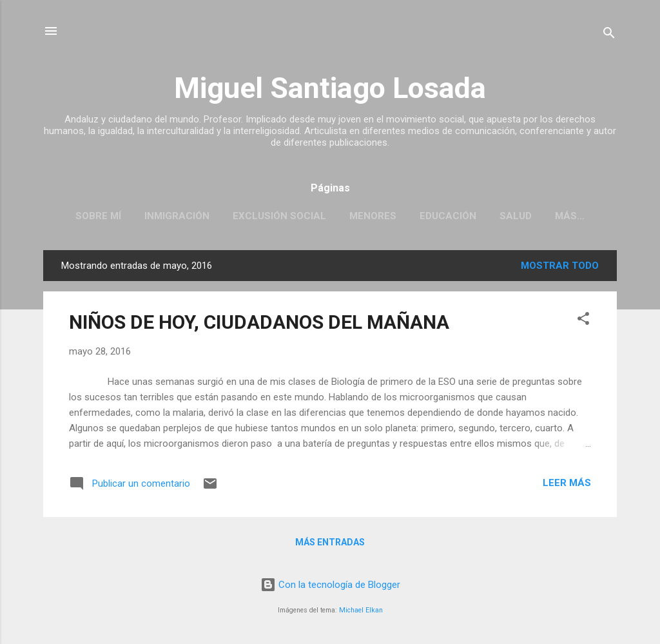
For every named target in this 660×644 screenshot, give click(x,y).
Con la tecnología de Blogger (330, 585)
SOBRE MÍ (98, 216)
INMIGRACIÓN (177, 216)
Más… (570, 216)
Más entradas (330, 542)
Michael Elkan (361, 610)
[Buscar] (609, 35)
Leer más (567, 483)
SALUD (516, 216)
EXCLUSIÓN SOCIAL (279, 216)
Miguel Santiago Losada (330, 88)
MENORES (373, 216)
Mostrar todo (560, 266)
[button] (583, 321)
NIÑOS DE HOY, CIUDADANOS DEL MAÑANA (259, 322)
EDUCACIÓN (448, 216)
